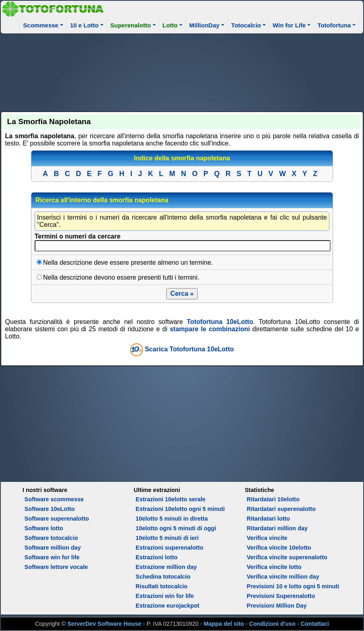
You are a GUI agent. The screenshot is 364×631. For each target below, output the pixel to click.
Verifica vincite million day (283, 577)
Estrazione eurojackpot (168, 606)
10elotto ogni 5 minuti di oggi (176, 528)
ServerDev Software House (104, 624)
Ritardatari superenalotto (281, 509)
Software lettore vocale (56, 567)
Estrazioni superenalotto (170, 548)
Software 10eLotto (50, 509)
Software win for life (52, 557)
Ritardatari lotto (268, 519)
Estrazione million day (166, 567)
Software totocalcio (51, 538)
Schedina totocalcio (163, 577)
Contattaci (315, 624)
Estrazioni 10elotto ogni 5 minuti (180, 509)
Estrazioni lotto (157, 557)
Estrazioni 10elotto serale (171, 499)
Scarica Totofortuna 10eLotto (189, 350)
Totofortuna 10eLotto (220, 322)
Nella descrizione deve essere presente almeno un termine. (128, 263)
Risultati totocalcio (162, 586)
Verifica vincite (267, 538)
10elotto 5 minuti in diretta (172, 519)
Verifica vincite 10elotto (279, 548)
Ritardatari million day (277, 528)
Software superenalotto (57, 519)
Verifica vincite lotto (274, 567)
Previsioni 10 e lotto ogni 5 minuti (293, 586)
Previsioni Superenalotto (281, 596)
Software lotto (44, 528)
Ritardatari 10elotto (273, 499)
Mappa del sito (224, 624)
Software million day (53, 548)
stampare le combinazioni (210, 329)
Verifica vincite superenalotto (287, 557)
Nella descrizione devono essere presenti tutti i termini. (121, 277)
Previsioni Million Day (277, 606)
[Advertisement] (182, 71)
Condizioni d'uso (272, 624)
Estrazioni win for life (165, 596)
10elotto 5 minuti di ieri (167, 538)
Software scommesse (54, 499)
